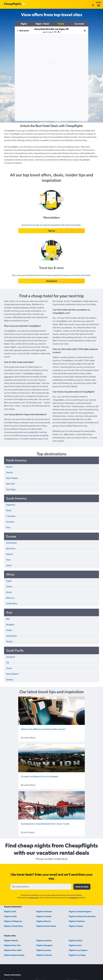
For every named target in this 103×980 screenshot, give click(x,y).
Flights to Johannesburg (14, 955)
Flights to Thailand (77, 921)
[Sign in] (93, 5)
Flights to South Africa (13, 926)
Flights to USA (10, 912)
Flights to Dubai (76, 940)
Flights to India (10, 916)
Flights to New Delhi (13, 950)
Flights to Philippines (13, 921)
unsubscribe (74, 898)
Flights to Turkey (76, 926)
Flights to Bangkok (44, 945)
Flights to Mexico (44, 921)
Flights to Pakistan (44, 912)
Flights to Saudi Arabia (46, 926)
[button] (24, 24)
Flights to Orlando (44, 955)
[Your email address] (41, 887)
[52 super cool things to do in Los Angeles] (51, 758)
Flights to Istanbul (44, 940)
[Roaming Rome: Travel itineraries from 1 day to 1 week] (51, 805)
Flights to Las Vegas (77, 955)
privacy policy (34, 898)
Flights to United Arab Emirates (82, 916)
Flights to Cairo (75, 945)
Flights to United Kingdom (80, 912)
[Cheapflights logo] (13, 4)
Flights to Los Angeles (78, 950)
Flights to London (44, 950)
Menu (99, 4)
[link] (51, 231)
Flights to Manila (11, 940)
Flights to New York (12, 945)
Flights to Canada (44, 916)
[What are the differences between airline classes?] (51, 711)
